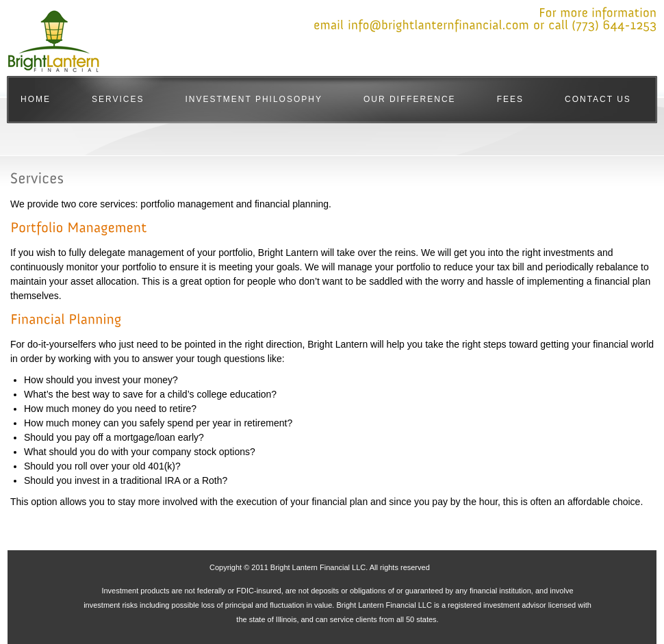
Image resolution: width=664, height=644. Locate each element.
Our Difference (410, 99)
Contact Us (598, 99)
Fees (510, 99)
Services (118, 99)
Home (36, 99)
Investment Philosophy (253, 99)
